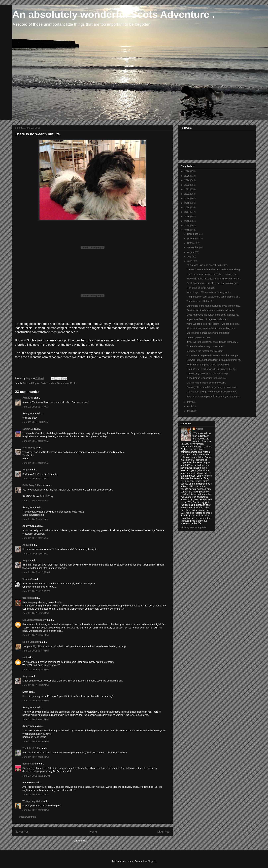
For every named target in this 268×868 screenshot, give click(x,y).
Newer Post (22, 832)
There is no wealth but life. (200, 301)
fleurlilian (28, 598)
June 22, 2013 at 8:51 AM (35, 500)
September (193, 247)
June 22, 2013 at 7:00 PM (35, 741)
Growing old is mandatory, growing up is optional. (212, 387)
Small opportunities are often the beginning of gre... (213, 283)
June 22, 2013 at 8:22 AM (35, 441)
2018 (187, 207)
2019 (187, 203)
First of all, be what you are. (201, 288)
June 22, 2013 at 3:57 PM (35, 685)
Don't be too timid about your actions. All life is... (211, 310)
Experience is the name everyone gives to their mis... (214, 306)
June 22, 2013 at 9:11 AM (35, 519)
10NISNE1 (28, 429)
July (189, 257)
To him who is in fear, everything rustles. (207, 265)
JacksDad (28, 398)
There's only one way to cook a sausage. (208, 374)
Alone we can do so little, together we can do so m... (213, 324)
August (191, 252)
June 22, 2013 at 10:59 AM (36, 572)
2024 (187, 180)
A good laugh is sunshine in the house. (206, 378)
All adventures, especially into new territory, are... (212, 328)
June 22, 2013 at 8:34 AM (35, 479)
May (190, 402)
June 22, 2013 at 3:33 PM (35, 613)
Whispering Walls (32, 801)
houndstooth (30, 764)
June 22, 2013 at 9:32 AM (35, 554)
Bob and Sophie (31, 383)
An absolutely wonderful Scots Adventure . (114, 14)
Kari (25, 657)
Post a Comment (28, 817)
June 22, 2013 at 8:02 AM (35, 422)
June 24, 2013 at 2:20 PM (35, 810)
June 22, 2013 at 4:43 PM (35, 701)
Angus (26, 470)
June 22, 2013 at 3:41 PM (35, 635)
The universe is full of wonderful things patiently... (212, 369)
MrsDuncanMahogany (34, 620)
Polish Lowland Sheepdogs (55, 383)
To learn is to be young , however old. (206, 346)
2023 (187, 185)
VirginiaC (27, 579)
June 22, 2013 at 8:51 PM (35, 757)
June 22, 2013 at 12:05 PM (36, 591)
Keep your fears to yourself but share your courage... (214, 396)
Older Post (164, 832)
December (193, 234)
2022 (187, 189)
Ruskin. (74, 383)
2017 (187, 212)
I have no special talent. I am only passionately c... (212, 274)
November (193, 239)
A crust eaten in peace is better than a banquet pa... (213, 355)
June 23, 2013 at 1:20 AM (35, 794)
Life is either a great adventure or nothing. (208, 333)
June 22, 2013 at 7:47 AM (35, 407)
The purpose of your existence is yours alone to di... (213, 297)
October (192, 243)
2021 (187, 194)
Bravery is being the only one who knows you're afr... (214, 279)
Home (93, 832)
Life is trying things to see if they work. (206, 383)
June (190, 261)
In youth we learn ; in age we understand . (208, 319)
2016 (187, 217)
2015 (187, 221)
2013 (187, 230)
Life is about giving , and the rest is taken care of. (212, 392)
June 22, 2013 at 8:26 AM (35, 463)
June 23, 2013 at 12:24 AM (36, 776)
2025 (187, 176)
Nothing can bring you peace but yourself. (208, 365)
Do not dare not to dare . (199, 337)
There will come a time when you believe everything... (214, 270)
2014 (187, 225)
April (190, 406)
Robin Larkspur (31, 642)
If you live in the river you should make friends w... (212, 342)
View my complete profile (194, 527)
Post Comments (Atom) (100, 841)
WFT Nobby (29, 448)
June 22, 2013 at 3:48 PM (35, 651)
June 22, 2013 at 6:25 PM (35, 719)
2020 (187, 198)
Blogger (151, 861)
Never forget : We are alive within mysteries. (209, 292)
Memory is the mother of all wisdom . (205, 351)
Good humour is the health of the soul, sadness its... (213, 315)
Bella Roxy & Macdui (34, 485)
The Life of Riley (31, 748)
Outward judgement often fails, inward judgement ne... (214, 360)
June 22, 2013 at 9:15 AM (35, 538)
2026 (187, 171)
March (191, 411)
